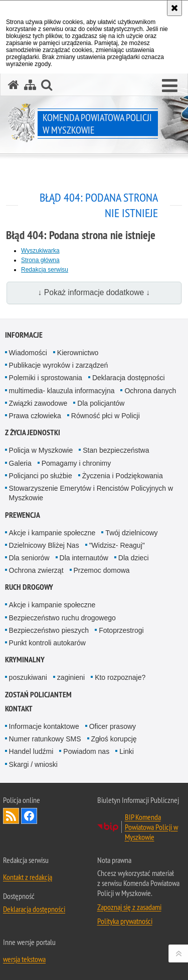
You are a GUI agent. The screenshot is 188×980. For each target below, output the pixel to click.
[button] (170, 86)
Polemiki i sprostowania (46, 378)
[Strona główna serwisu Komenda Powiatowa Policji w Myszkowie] (14, 85)
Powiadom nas (86, 751)
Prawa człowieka (35, 416)
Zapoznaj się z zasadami (129, 907)
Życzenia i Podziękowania (123, 476)
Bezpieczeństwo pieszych (49, 630)
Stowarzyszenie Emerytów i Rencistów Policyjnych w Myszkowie (91, 493)
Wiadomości (28, 353)
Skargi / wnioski (33, 764)
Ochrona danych (150, 391)
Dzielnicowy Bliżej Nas (44, 545)
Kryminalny (25, 660)
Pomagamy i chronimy (76, 463)
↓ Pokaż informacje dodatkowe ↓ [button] (94, 292)
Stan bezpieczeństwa (116, 450)
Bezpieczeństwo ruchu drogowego (62, 618)
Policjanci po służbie (41, 476)
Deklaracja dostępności (129, 378)
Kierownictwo (78, 353)
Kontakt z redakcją (28, 877)
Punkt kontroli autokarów (47, 643)
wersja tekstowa (24, 959)
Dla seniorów (29, 558)
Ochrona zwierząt (36, 570)
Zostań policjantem (38, 695)
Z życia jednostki (33, 432)
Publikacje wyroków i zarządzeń (59, 365)
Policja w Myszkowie (41, 450)
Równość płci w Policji (106, 416)
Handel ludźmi (31, 751)
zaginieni (71, 677)
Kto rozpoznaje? (120, 677)
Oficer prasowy (113, 726)
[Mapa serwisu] (30, 85)
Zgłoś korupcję (114, 739)
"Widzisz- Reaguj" (117, 545)
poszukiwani (28, 677)
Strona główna (40, 260)
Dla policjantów (101, 403)
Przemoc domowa (102, 570)
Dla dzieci (134, 558)
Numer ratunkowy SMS (45, 739)
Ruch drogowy (29, 587)
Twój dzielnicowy (131, 533)
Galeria (20, 463)
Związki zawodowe (38, 403)
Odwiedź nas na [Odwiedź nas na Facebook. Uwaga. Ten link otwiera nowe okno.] (29, 816)
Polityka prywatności (125, 921)
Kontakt (19, 709)
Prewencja (23, 515)
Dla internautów (84, 558)
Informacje (24, 335)
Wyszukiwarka (40, 251)
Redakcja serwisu (45, 270)
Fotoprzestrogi (121, 630)
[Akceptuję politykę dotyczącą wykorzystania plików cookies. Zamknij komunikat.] (174, 8)
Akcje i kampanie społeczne (52, 533)
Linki (127, 751)
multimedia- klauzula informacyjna (62, 391)
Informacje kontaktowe (44, 726)
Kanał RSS (11, 816)
